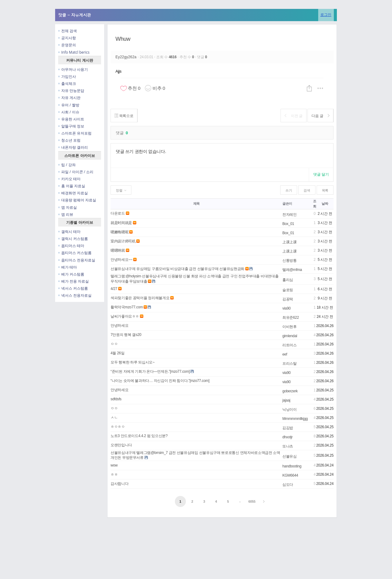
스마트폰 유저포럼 (75, 133)
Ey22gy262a (126, 57)
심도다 (288, 485)
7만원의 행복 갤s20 (126, 335)
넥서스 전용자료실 (75, 295)
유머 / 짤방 (69, 105)
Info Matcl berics (74, 52)
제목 (196, 204)
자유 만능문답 (71, 91)
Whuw (123, 39)
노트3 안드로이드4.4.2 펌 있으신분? (139, 436)
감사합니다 (119, 484)
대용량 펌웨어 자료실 (77, 200)
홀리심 (288, 280)
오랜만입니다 (121, 445)
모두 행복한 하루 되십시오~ (133, 362)
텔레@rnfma (292, 270)
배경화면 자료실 (73, 193)
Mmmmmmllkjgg (295, 419)
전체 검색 (68, 31)
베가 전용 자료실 (73, 281)
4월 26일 (117, 353)
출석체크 (67, 84)
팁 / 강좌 (67, 165)
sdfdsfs (116, 399)
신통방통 (290, 261)
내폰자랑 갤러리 (73, 147)
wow (114, 465)
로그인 (326, 15)
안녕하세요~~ (122, 260)
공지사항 (67, 38)
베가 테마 (68, 267)
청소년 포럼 (69, 140)
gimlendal (290, 336)
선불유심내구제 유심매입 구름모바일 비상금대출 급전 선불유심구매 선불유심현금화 (177, 269)
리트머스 (290, 345)
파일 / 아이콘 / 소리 (76, 172)
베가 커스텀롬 (71, 274)
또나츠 (288, 446)
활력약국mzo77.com (127, 307)
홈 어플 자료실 (72, 186)
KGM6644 (290, 475)
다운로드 (118, 213)
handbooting (292, 466)
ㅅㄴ (114, 417)
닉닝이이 (290, 409)
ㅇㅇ (114, 344)
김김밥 (288, 428)
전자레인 (290, 215)
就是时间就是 (121, 223)
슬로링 (288, 290)
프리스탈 (290, 364)
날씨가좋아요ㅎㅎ (125, 316)
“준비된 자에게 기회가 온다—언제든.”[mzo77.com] (150, 371)
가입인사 (67, 76)
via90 (286, 308)
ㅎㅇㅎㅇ (118, 427)
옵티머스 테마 (71, 246)
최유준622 (291, 318)
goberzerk (290, 391)
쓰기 (289, 190)
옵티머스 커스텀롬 (75, 253)
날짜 (325, 204)
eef (285, 354)
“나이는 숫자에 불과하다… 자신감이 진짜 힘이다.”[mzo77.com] (160, 381)
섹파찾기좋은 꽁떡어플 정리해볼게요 (140, 298)
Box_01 (288, 224)
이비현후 (290, 327)
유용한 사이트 (71, 119)
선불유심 (290, 456)
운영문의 (67, 45)
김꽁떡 (288, 299)
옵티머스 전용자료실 (77, 260)
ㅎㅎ (114, 474)
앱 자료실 (68, 207)
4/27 (114, 289)
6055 (252, 501)
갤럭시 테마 (69, 232)
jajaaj (286, 400)
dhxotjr (288, 437)
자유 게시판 (69, 98)
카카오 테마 (69, 179)
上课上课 (290, 242)
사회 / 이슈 (69, 112)
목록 (325, 190)
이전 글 (290, 116)
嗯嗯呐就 (118, 250)
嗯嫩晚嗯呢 (119, 232)
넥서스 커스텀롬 (73, 288)
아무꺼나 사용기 (73, 69)
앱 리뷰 (66, 214)
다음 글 (319, 116)
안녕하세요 (119, 326)
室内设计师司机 (123, 241)
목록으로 (125, 116)
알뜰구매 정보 (71, 126)
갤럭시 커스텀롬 (73, 239)
